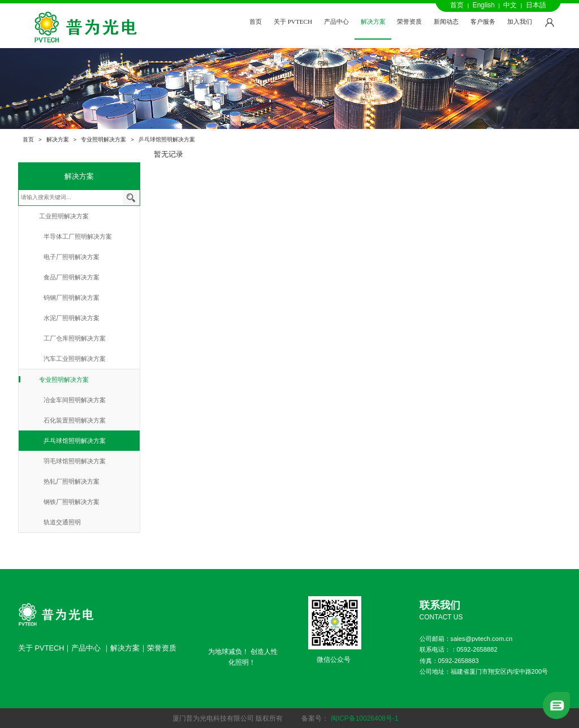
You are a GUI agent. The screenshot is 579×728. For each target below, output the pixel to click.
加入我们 (520, 21)
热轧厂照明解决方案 (72, 481)
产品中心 (336, 21)
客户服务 (483, 21)
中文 (510, 5)
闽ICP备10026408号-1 (365, 718)
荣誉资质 (409, 21)
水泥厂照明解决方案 (72, 318)
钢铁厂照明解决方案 (72, 502)
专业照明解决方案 (103, 139)
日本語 (536, 5)
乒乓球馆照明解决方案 (167, 139)
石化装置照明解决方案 (75, 420)
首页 (457, 5)
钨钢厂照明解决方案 (72, 298)
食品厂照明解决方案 (72, 277)
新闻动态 (446, 21)
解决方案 (373, 21)
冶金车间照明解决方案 (75, 400)
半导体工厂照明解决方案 (78, 236)
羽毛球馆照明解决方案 (75, 461)
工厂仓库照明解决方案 (75, 338)
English (484, 5)
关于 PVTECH (293, 21)
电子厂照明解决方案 (72, 257)
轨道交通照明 (62, 522)
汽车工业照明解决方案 (75, 359)
